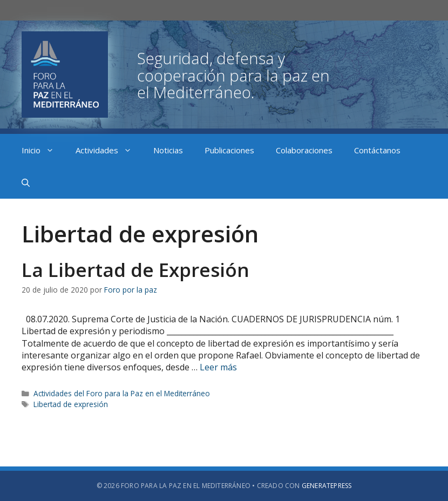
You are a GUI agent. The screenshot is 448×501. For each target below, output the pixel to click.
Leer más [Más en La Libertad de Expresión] (218, 367)
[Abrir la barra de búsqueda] (26, 182)
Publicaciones (229, 150)
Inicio (43, 150)
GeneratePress (327, 486)
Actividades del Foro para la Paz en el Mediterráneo (122, 393)
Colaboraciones (304, 150)
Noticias (168, 150)
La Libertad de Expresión (135, 270)
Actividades (109, 150)
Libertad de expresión (71, 404)
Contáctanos (377, 150)
